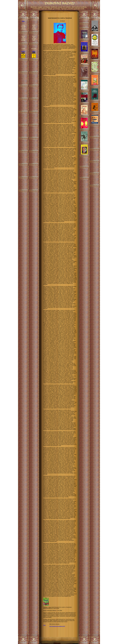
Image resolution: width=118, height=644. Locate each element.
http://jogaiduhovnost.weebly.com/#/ (57, 626)
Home (23, 21)
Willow (34, 51)
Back (44, 625)
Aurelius (23, 51)
